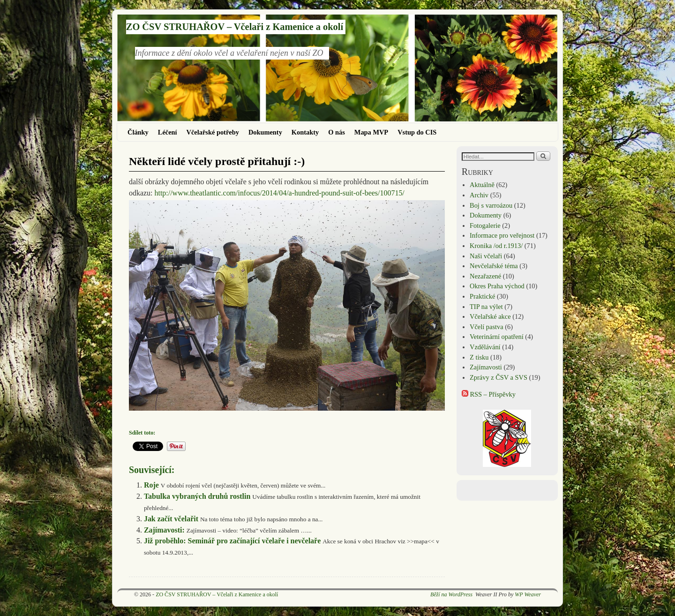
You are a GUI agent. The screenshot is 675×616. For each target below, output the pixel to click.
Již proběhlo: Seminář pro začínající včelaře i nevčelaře (232, 541)
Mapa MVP (371, 132)
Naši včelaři (486, 256)
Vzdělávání (485, 347)
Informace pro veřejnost (502, 235)
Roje (151, 485)
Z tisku (479, 357)
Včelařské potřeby (213, 132)
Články (138, 132)
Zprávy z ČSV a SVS (499, 377)
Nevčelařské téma (494, 266)
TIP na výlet (486, 307)
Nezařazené (485, 276)
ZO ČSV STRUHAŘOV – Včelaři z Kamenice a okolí (235, 27)
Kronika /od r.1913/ (496, 246)
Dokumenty (265, 132)
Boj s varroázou (491, 205)
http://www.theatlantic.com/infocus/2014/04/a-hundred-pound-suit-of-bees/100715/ (280, 193)
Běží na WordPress (451, 594)
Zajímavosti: (164, 530)
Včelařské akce (490, 316)
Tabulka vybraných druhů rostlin (197, 496)
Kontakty (305, 132)
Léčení (168, 132)
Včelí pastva (487, 327)
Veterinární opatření (497, 337)
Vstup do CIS (417, 132)
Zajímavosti (486, 367)
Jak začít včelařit (171, 519)
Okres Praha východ (497, 286)
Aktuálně (482, 185)
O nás (337, 132)
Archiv (479, 195)
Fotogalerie (485, 225)
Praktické (482, 296)
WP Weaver (528, 594)
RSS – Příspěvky (489, 394)
